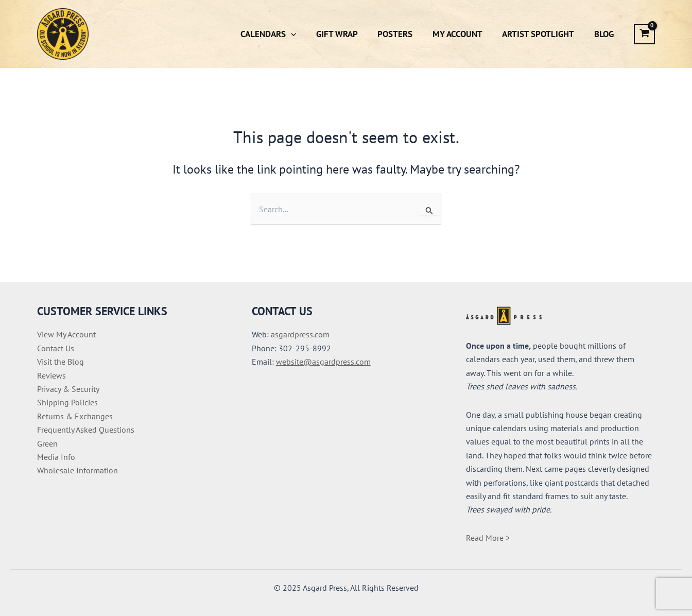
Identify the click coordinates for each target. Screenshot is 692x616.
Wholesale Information (77, 470)
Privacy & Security (68, 389)
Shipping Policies (67, 402)
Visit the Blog (60, 362)
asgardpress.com (300, 334)
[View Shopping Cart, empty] (644, 34)
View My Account (66, 334)
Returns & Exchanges (75, 416)
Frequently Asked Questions (86, 430)
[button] (304, 34)
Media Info (56, 457)
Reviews (51, 375)
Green (47, 443)
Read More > (488, 538)
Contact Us (56, 348)
